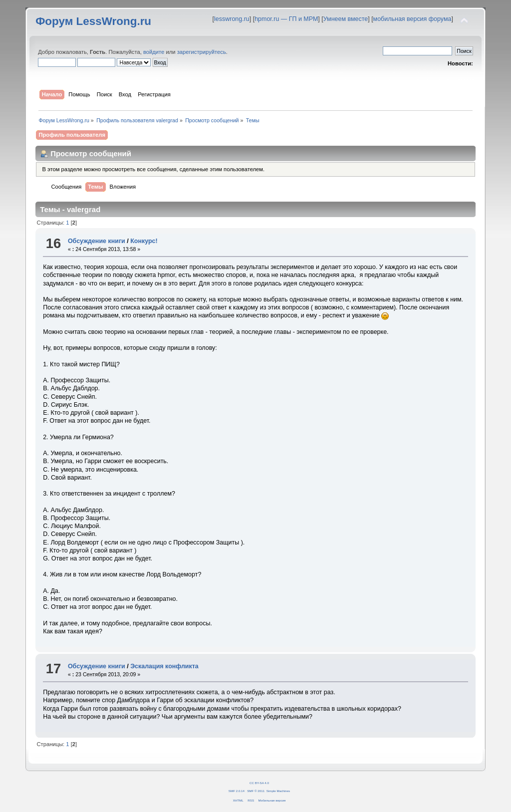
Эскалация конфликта (164, 666)
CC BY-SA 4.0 (259, 783)
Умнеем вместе (346, 19)
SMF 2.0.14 (237, 791)
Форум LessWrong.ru (93, 21)
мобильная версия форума (412, 19)
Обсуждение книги (97, 241)
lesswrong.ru (232, 19)
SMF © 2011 (256, 791)
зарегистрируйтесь (202, 52)
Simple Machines (278, 791)
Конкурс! (144, 241)
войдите (154, 52)
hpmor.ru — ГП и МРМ (286, 19)
